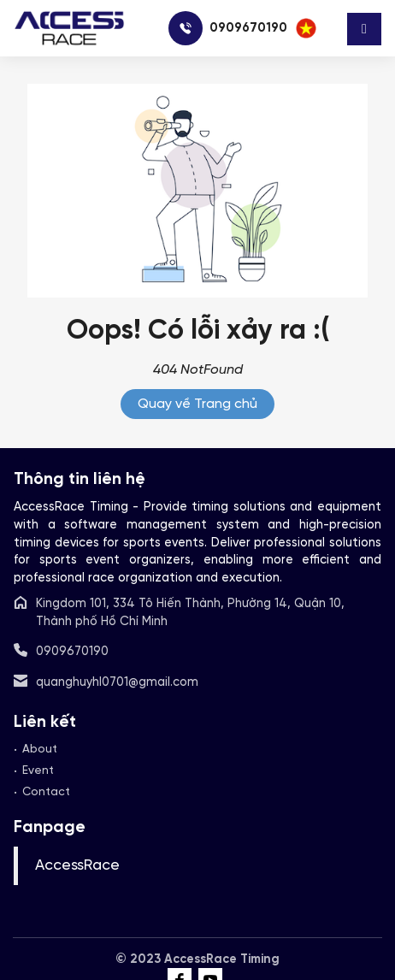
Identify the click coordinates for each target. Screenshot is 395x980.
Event (38, 770)
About (40, 749)
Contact (46, 792)
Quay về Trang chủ (197, 404)
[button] (306, 28)
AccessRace (77, 865)
